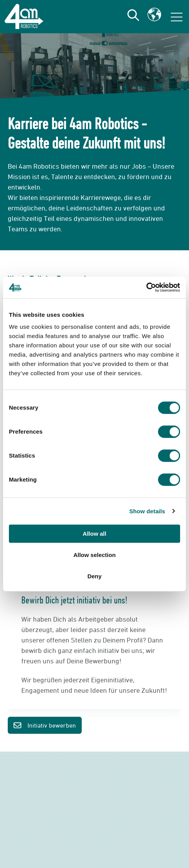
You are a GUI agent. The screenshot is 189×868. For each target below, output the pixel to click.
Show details (147, 511)
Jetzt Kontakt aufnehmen (94, 831)
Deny (95, 576)
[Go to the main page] (24, 16)
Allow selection (94, 555)
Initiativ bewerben (45, 726)
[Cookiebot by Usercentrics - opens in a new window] (146, 287)
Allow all (95, 534)
